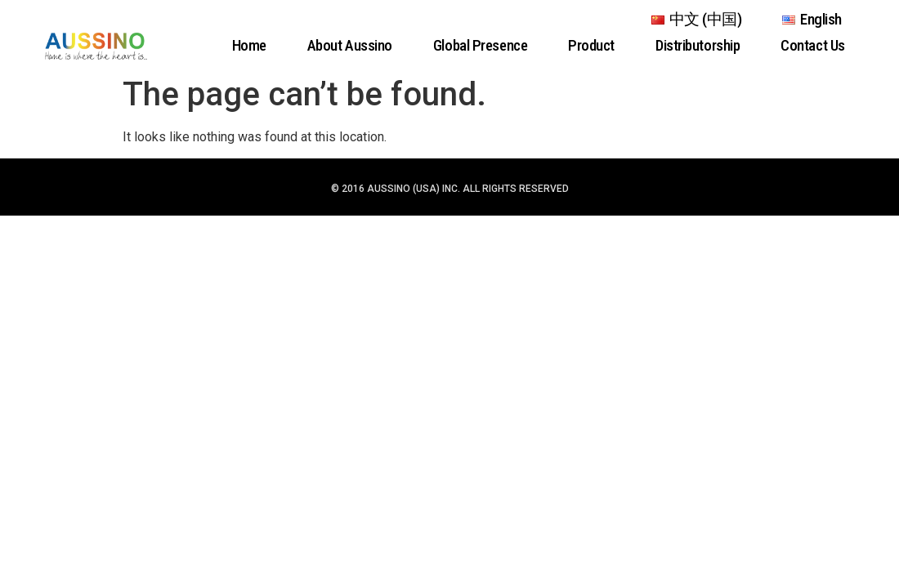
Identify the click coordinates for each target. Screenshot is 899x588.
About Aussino (350, 45)
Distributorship (698, 45)
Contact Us (813, 45)
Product (591, 45)
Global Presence (480, 45)
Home (249, 45)
